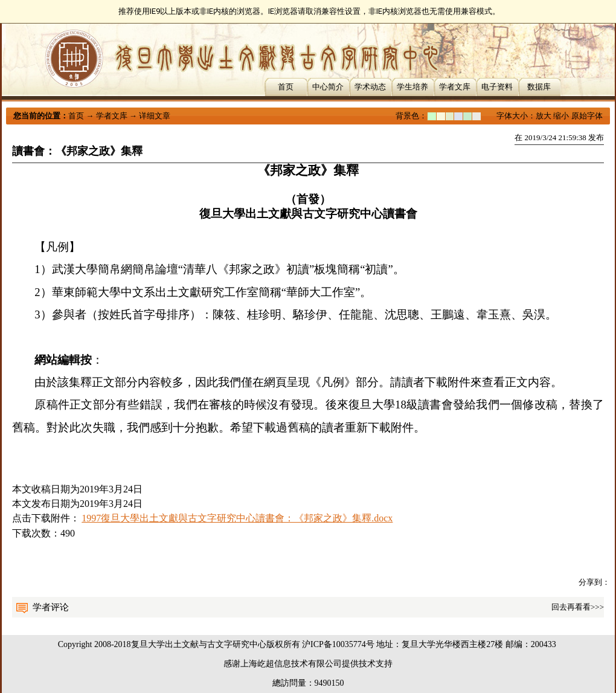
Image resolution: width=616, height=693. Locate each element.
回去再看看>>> (578, 607)
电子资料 (497, 87)
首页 (286, 87)
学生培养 (412, 87)
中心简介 (328, 87)
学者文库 (455, 87)
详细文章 (155, 116)
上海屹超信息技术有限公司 (291, 664)
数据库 (539, 87)
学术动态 (370, 87)
